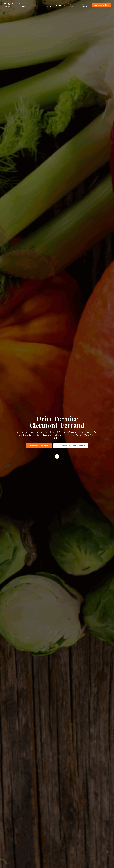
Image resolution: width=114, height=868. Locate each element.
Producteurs (35, 5)
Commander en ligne (101, 5)
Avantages (61, 5)
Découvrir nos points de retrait (71, 446)
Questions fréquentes (86, 5)
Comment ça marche (48, 5)
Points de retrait (22, 5)
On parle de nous (72, 5)
